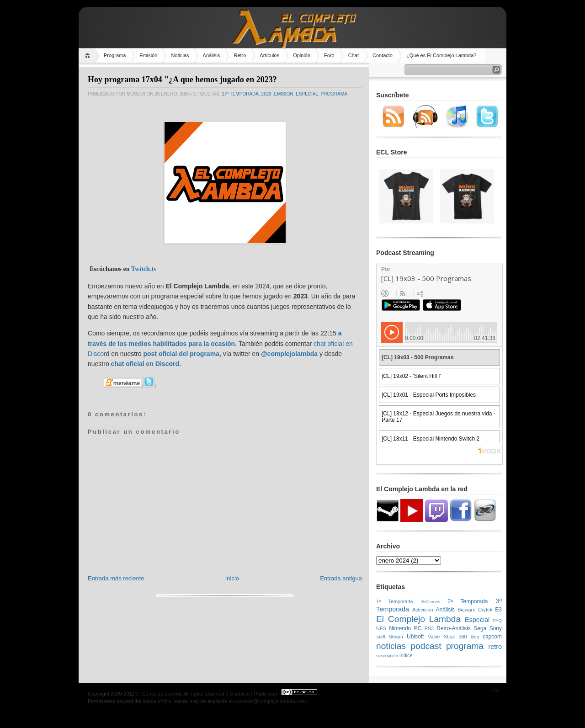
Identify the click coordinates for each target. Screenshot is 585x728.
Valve (434, 637)
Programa (115, 55)
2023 (266, 94)
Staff (381, 637)
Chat (354, 55)
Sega (480, 628)
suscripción (387, 656)
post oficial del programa (181, 354)
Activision (423, 610)
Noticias (180, 55)
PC (418, 628)
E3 (498, 610)
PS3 (429, 628)
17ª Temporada (240, 94)
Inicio (232, 578)
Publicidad (265, 694)
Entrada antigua (341, 578)
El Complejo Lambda (418, 619)
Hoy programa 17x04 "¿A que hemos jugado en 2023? (182, 80)
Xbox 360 (455, 637)
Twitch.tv (144, 269)
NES (381, 628)
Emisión (148, 55)
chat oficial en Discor (143, 364)
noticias (391, 646)
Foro (329, 55)
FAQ (497, 620)
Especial (307, 94)
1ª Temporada (395, 601)
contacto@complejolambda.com (270, 701)
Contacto (383, 55)
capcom (492, 637)
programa (334, 94)
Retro (240, 55)
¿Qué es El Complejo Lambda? (441, 55)
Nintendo (400, 628)
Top (495, 690)
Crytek (485, 610)
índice (406, 655)
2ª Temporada (468, 601)
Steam (396, 637)
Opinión (302, 55)
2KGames (430, 602)
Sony (496, 628)
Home (89, 56)
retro (495, 647)
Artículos (269, 55)
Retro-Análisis (454, 628)
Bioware (466, 610)
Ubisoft (415, 637)
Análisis (212, 55)
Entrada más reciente (116, 578)
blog (475, 637)
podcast (426, 646)
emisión (283, 94)
